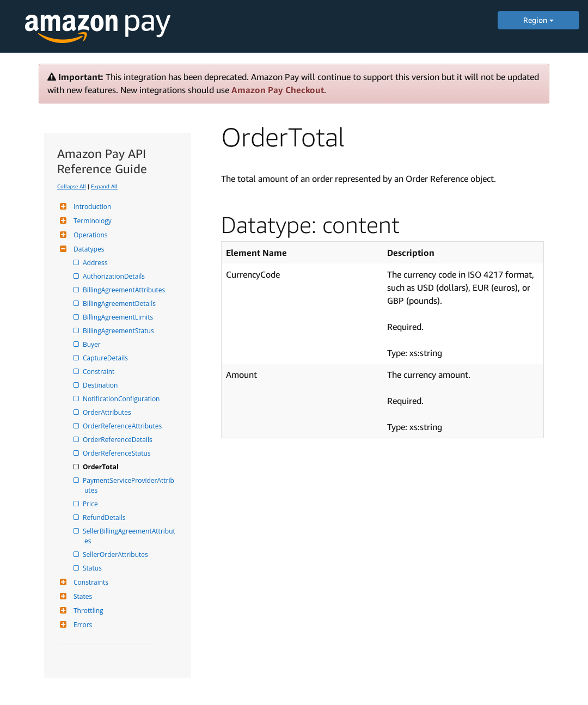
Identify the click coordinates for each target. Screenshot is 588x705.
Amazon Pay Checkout (278, 90)
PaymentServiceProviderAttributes (129, 485)
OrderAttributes (108, 412)
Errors (81, 625)
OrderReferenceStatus (118, 453)
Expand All (104, 186)
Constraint (99, 372)
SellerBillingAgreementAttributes (130, 536)
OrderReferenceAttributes (123, 426)
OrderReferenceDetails (118, 440)
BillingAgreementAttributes (125, 290)
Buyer (93, 344)
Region (538, 20)
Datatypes (87, 249)
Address (96, 263)
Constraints (90, 582)
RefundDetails (105, 517)
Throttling (87, 611)
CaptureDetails (106, 358)
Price (91, 504)
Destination (101, 385)
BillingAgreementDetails (120, 304)
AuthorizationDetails (115, 276)
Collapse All (72, 186)
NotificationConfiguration (122, 399)
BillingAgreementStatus (119, 331)
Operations (89, 235)
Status (93, 568)
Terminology (91, 221)
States (81, 596)
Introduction (91, 207)
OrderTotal (102, 467)
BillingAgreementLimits (119, 317)
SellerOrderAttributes (116, 554)
